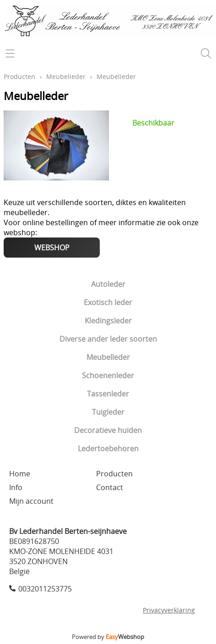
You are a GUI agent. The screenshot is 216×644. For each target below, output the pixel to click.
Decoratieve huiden (108, 430)
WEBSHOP (52, 248)
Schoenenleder (108, 375)
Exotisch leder (108, 302)
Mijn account (31, 501)
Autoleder (108, 284)
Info (16, 487)
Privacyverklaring (169, 610)
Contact (110, 487)
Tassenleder (108, 394)
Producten (19, 77)
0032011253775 (45, 589)
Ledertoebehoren (108, 449)
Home (20, 474)
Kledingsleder (108, 321)
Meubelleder (108, 357)
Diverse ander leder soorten (108, 339)
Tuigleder (108, 412)
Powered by (108, 637)
